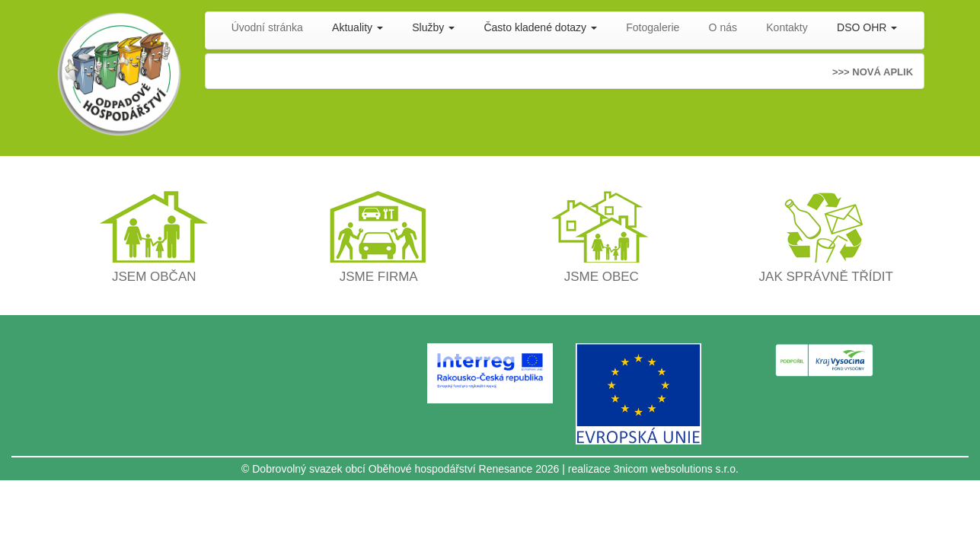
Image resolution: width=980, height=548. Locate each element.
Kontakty (787, 27)
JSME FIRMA (379, 277)
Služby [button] (433, 27)
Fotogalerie (653, 27)
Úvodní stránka (267, 27)
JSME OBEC (602, 277)
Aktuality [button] (358, 27)
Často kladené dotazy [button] (540, 27)
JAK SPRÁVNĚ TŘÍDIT (826, 277)
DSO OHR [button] (867, 27)
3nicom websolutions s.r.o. (676, 469)
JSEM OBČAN (154, 277)
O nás (723, 27)
